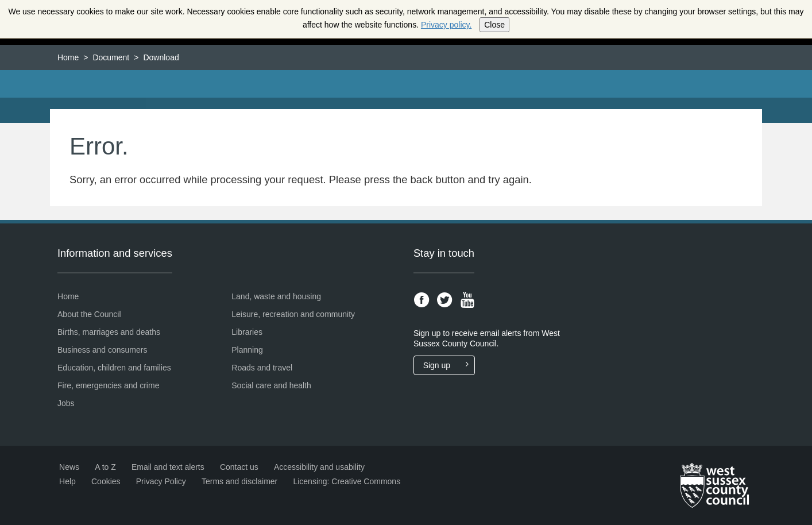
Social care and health (271, 385)
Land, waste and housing (276, 296)
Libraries (247, 332)
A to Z (105, 467)
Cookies (106, 481)
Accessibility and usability (319, 467)
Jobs (66, 403)
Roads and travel (262, 368)
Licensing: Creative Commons (347, 481)
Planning (247, 350)
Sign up (449, 365)
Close (494, 25)
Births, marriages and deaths (109, 332)
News (69, 467)
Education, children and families (114, 368)
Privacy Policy (161, 481)
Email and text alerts (168, 467)
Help (67, 481)
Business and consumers (102, 350)
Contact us (239, 467)
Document (111, 57)
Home (68, 57)
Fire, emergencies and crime (108, 385)
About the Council (89, 314)
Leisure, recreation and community (293, 314)
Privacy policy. (446, 25)
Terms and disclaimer (239, 481)
